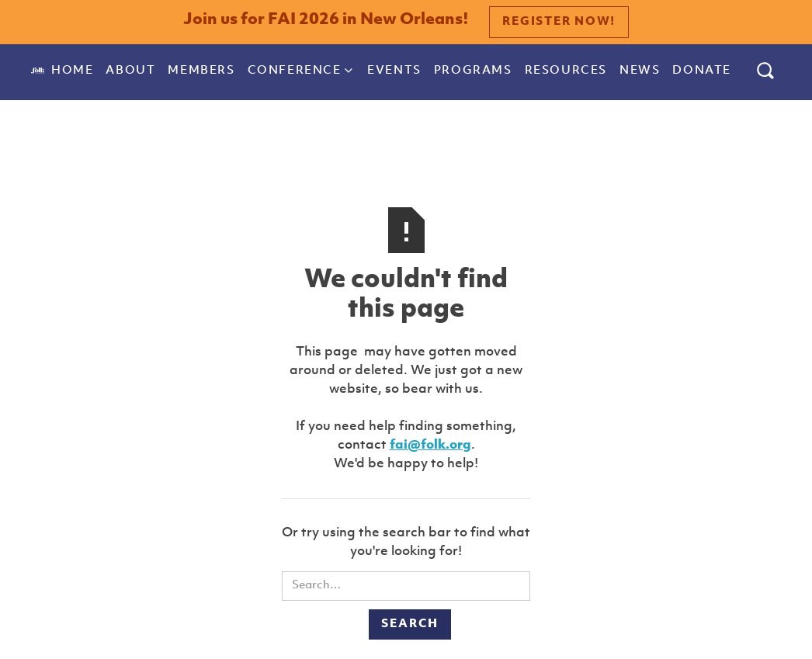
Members (201, 71)
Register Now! (559, 22)
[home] (38, 71)
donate (702, 71)
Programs (473, 71)
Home (72, 71)
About (130, 71)
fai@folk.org (430, 445)
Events (394, 71)
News (640, 71)
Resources (566, 71)
